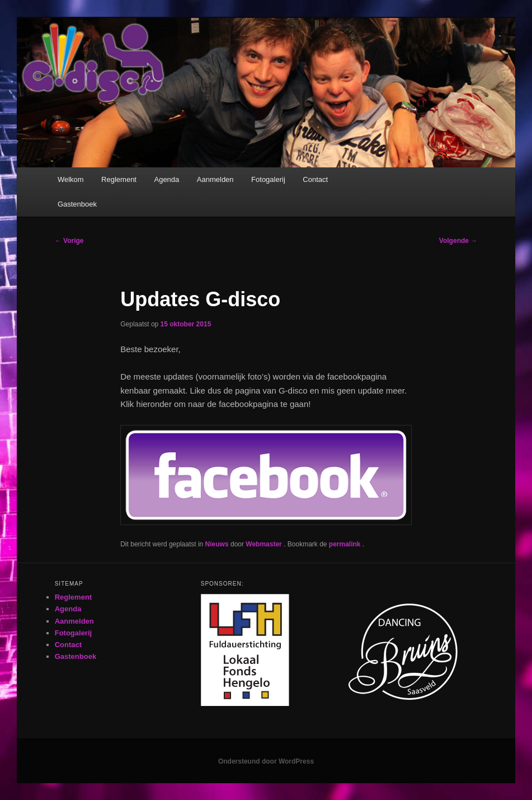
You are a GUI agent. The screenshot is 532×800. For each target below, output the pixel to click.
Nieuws (217, 544)
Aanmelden (215, 179)
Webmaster (265, 544)
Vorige (69, 241)
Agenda (166, 179)
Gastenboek (77, 204)
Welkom (71, 179)
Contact (315, 179)
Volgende (458, 241)
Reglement (119, 179)
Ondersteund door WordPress (266, 761)
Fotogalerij (268, 179)
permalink (346, 544)
